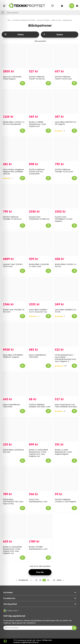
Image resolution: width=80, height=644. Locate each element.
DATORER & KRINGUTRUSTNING (24, 20)
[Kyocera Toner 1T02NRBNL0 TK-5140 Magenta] (66, 196)
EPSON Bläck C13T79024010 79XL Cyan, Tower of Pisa (13, 502)
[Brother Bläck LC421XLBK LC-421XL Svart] (40, 244)
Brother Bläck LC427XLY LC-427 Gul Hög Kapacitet (14, 123)
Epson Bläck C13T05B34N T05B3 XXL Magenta (13, 356)
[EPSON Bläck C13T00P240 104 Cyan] (14, 429)
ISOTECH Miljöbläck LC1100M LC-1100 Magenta (65, 501)
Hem (9, 20)
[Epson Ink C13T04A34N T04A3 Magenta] (14, 56)
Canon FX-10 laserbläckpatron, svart (38, 501)
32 (36, 580)
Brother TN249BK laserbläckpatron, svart (38, 548)
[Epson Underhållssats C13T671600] (40, 334)
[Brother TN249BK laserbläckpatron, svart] (40, 526)
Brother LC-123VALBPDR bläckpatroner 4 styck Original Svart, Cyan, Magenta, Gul (38, 453)
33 (40, 580)
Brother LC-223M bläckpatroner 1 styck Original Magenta (63, 452)
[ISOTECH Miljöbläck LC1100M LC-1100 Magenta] (66, 479)
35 (48, 580)
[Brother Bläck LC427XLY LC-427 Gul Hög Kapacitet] (14, 101)
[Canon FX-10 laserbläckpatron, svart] (40, 479)
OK (74, 628)
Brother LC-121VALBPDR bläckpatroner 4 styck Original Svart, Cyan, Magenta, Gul (12, 550)
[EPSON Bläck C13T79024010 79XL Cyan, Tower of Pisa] (14, 479)
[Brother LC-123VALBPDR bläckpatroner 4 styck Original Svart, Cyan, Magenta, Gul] (40, 429)
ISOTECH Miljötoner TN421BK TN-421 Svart (64, 171)
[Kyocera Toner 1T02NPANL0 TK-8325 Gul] (40, 196)
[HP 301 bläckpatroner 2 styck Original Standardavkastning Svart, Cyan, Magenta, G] (66, 334)
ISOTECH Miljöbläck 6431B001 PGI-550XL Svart (40, 406)
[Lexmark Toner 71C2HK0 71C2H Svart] (14, 244)
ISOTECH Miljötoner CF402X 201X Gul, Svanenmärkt (37, 172)
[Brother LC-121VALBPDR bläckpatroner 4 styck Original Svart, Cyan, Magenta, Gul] (14, 526)
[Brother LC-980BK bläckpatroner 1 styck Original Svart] (40, 101)
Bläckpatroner (67, 20)
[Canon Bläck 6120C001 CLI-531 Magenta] (66, 101)
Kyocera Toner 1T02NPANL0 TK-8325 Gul (39, 218)
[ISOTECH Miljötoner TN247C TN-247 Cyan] (66, 56)
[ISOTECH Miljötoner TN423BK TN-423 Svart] (14, 196)
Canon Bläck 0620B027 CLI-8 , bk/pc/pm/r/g (38, 311)
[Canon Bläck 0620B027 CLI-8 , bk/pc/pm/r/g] (40, 289)
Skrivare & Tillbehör (44, 20)
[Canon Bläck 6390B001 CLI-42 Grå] (66, 289)
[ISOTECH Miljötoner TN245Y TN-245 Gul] (40, 56)
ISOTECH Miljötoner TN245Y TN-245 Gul (37, 78)
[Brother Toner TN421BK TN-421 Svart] (14, 289)
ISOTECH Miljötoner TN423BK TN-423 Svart (12, 218)
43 (54, 580)
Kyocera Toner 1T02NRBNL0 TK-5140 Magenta (64, 219)
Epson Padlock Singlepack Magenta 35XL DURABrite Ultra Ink (13, 172)
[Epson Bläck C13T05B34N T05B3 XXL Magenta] (14, 334)
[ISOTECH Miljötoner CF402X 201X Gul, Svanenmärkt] (40, 149)
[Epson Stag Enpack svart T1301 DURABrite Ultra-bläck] (66, 384)
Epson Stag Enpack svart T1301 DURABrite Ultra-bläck (66, 406)
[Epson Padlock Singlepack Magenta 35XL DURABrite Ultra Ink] (14, 149)
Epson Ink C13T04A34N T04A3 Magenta (12, 78)
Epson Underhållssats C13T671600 (37, 356)
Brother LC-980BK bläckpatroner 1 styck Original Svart (37, 124)
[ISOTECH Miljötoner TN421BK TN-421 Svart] (66, 149)
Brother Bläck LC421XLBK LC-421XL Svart (39, 265)
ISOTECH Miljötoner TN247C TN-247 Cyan (63, 78)
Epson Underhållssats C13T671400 (11, 406)
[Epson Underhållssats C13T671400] (14, 384)
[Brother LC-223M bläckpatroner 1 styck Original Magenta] (66, 429)
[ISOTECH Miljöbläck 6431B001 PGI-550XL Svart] (40, 384)
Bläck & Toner (56, 20)
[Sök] (40, 13)
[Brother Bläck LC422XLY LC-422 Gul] (66, 244)
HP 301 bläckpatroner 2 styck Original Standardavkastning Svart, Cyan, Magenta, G (66, 358)
